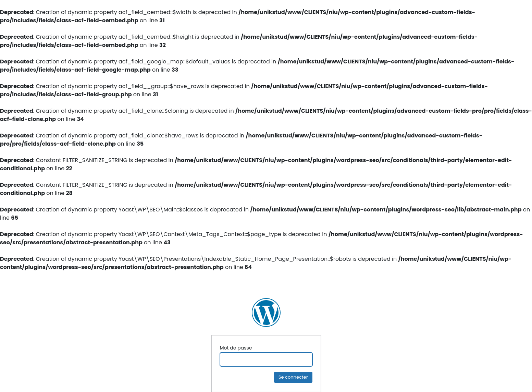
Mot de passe (236, 348)
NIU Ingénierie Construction (266, 313)
